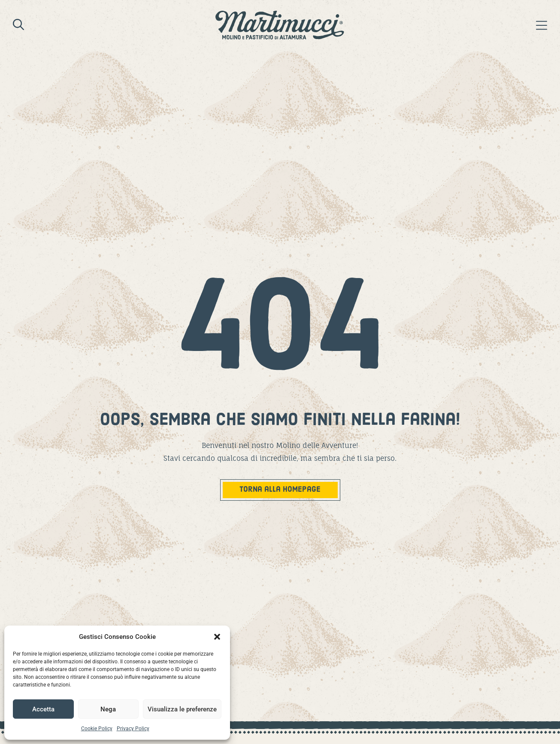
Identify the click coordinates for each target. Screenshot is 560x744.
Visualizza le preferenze (182, 709)
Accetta (43, 709)
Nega (108, 709)
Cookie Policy (97, 729)
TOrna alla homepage (280, 490)
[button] (217, 637)
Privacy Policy (133, 729)
